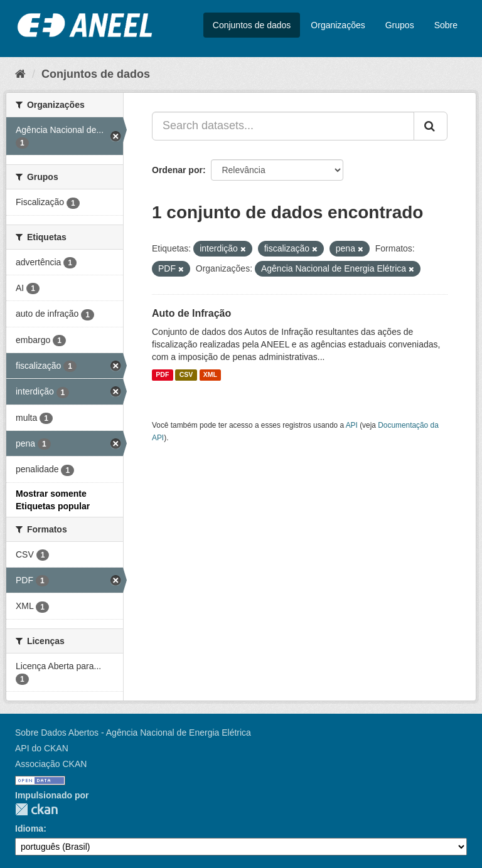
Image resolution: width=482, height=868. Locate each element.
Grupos (400, 25)
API (352, 425)
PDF (162, 375)
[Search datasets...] (283, 126)
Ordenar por (177, 170)
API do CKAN (42, 748)
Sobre (446, 25)
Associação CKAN (51, 764)
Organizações (338, 25)
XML (210, 375)
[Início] (20, 74)
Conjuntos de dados (252, 25)
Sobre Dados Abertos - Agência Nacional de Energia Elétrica (133, 733)
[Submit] (431, 126)
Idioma (29, 828)
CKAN (36, 809)
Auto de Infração (191, 313)
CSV (186, 375)
